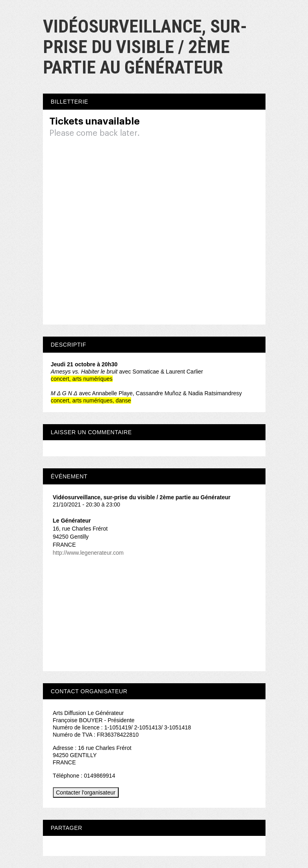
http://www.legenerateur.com (88, 553)
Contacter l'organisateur (86, 792)
